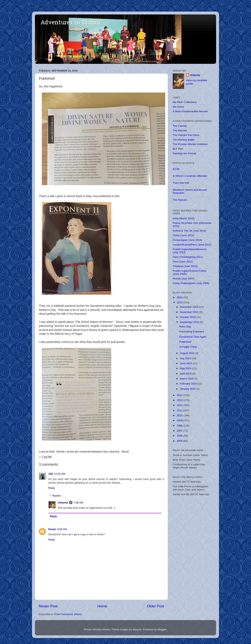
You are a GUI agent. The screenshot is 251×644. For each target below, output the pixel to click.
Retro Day (185, 327)
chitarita (63, 503)
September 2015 (190, 322)
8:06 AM (62, 529)
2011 (180, 410)
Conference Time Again (193, 337)
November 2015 (190, 312)
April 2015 (186, 374)
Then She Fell (181, 183)
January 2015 (188, 389)
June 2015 (186, 363)
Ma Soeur (178, 107)
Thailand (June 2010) (185, 266)
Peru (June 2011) (183, 262)
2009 (180, 420)
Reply (52, 488)
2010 (180, 415)
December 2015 (190, 307)
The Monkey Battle (184, 140)
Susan (52, 529)
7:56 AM (78, 503)
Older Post (155, 606)
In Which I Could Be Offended (190, 176)
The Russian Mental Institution (190, 144)
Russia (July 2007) (184, 279)
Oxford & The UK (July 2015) (189, 231)
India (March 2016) (184, 218)
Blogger (162, 629)
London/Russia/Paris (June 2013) (192, 245)
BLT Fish (178, 149)
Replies (57, 496)
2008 (180, 426)
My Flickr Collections (185, 102)
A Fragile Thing (188, 347)
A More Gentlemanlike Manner (190, 111)
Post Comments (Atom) (68, 614)
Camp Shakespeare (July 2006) (191, 283)
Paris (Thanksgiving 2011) (188, 257)
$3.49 (176, 169)
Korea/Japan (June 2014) (187, 240)
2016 (180, 297)
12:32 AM (60, 474)
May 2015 (186, 368)
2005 (180, 441)
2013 (180, 400)
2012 (180, 405)
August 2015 (188, 353)
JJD (51, 474)
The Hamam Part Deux (186, 135)
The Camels (180, 126)
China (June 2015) (183, 235)
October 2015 (188, 317)
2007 (180, 431)
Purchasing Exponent (192, 332)
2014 (180, 395)
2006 (180, 436)
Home (102, 606)
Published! (185, 342)
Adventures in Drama (70, 23)
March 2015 (187, 379)
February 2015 (189, 384)
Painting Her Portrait (184, 153)
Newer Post (48, 606)
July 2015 (186, 358)
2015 (180, 302)
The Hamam (180, 130)
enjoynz (137, 629)
